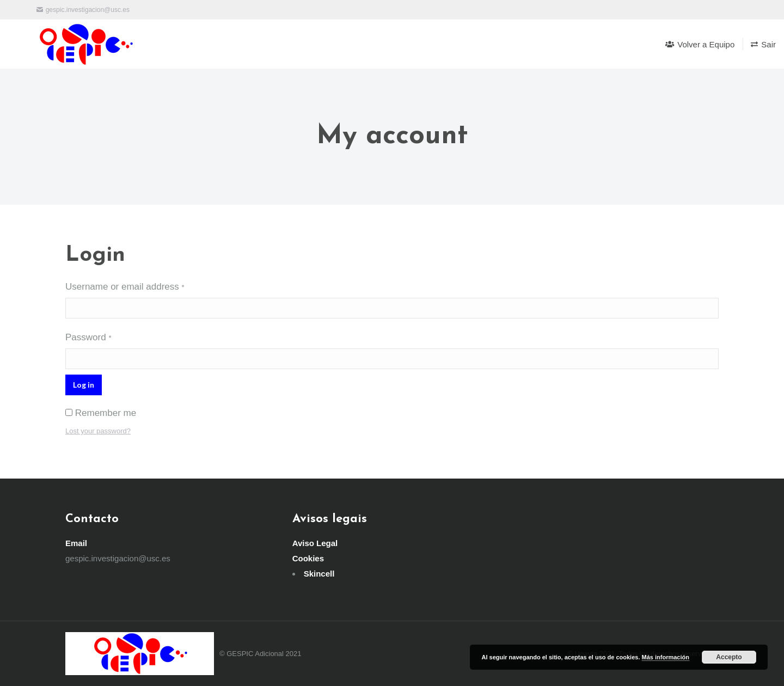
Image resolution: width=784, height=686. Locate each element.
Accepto (729, 657)
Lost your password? (98, 431)
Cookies (308, 558)
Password (88, 337)
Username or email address (125, 287)
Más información (666, 657)
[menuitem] (700, 44)
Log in (84, 385)
